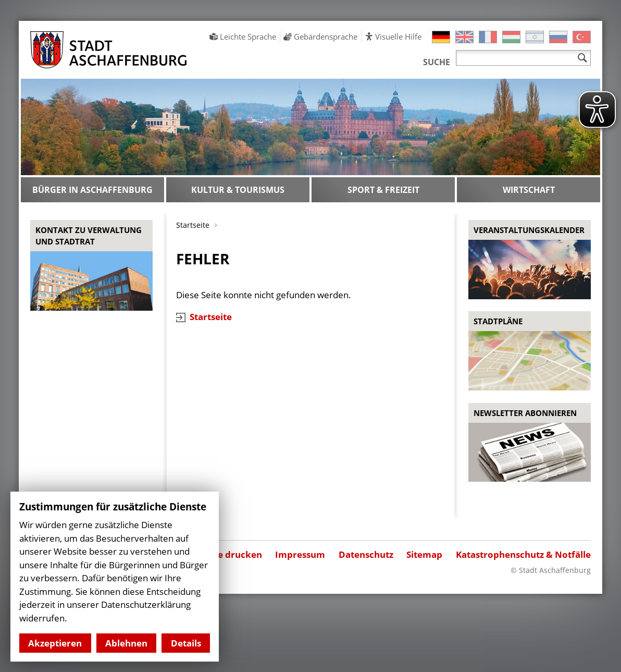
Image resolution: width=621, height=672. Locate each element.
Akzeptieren (55, 643)
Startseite (211, 317)
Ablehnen (126, 643)
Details (186, 643)
